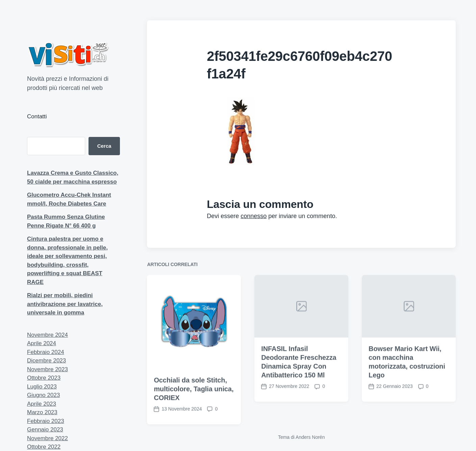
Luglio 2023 (42, 387)
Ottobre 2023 (44, 378)
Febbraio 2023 (46, 421)
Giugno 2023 (43, 395)
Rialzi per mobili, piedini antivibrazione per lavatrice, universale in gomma (65, 304)
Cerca (104, 146)
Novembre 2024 (47, 335)
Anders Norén (310, 437)
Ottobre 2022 (44, 447)
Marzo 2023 (42, 412)
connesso (254, 216)
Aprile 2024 (42, 343)
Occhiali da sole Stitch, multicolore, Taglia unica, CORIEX (194, 398)
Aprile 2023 (42, 404)
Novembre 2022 (47, 438)
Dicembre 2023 (46, 361)
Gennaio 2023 (45, 430)
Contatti (37, 116)
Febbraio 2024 (46, 352)
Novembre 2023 (47, 369)
